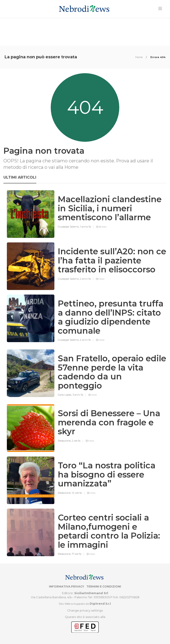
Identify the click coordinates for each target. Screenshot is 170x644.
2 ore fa (76, 441)
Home (139, 57)
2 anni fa (85, 279)
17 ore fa (77, 554)
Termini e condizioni (104, 586)
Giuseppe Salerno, (69, 227)
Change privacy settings (85, 610)
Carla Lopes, (65, 395)
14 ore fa (77, 493)
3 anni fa (78, 395)
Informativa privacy (66, 586)
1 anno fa (85, 227)
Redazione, (65, 441)
